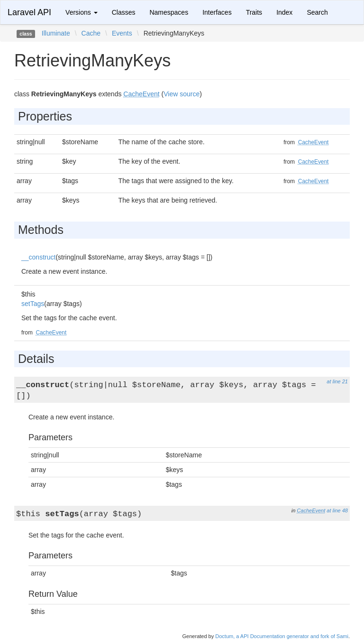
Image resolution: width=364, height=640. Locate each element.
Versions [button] (82, 12)
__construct (38, 257)
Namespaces (169, 12)
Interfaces (217, 12)
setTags (33, 304)
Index (284, 12)
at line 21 (337, 381)
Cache (91, 33)
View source (182, 94)
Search (317, 12)
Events (122, 33)
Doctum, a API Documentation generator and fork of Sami (282, 636)
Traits (254, 12)
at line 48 (337, 510)
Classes (124, 12)
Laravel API (29, 12)
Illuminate (56, 33)
